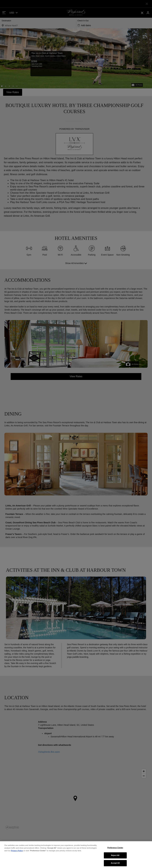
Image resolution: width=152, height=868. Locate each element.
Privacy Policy (17, 859)
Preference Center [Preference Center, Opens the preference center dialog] (115, 856)
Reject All (115, 863)
